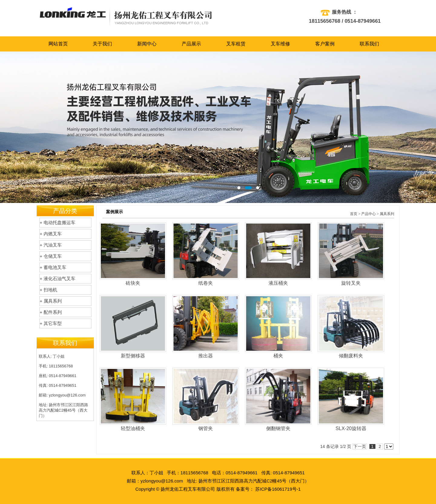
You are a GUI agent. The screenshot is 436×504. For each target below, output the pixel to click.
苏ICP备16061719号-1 (278, 489)
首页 (354, 214)
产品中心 (368, 214)
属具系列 (387, 214)
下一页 (360, 446)
